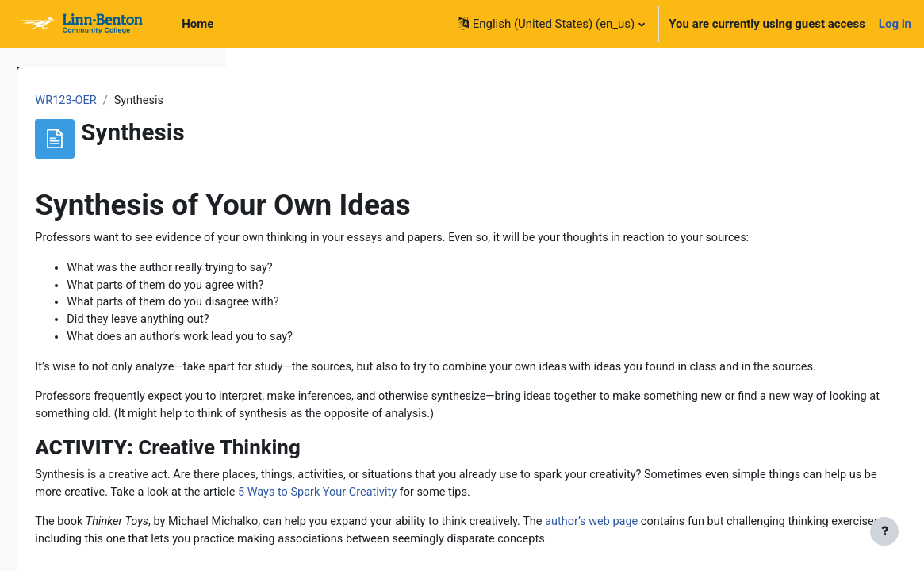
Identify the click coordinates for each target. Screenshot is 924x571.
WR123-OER (289, 101)
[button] (551, 24)
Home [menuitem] (197, 24)
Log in (895, 24)
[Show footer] (884, 531)
